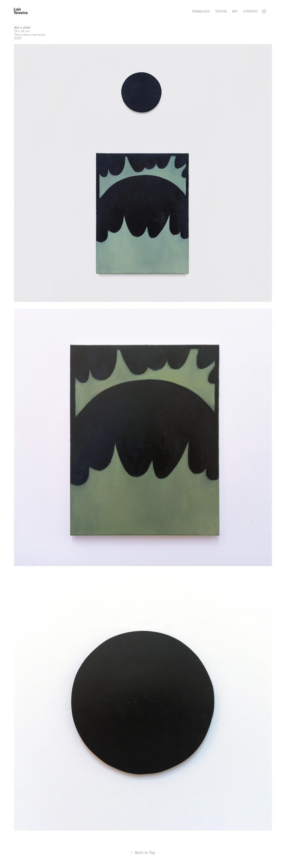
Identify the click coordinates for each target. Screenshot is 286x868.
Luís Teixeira (21, 11)
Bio (235, 11)
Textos (221, 11)
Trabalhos (201, 11)
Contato (250, 11)
